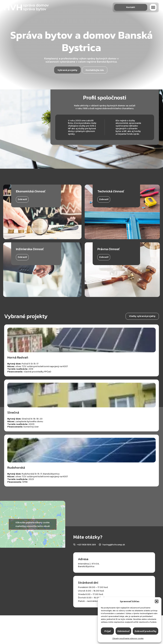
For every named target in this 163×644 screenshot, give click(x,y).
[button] (157, 601)
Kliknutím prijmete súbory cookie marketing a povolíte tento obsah (33, 524)
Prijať (108, 631)
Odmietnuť (123, 631)
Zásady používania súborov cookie (128, 638)
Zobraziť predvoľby (145, 631)
